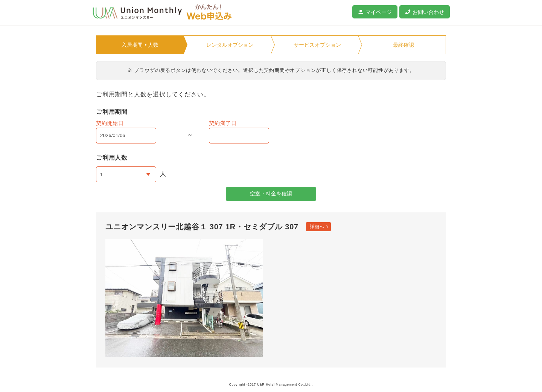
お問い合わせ (428, 12)
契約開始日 (110, 123)
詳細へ (317, 227)
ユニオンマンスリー (137, 13)
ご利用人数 (112, 158)
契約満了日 (223, 123)
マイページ (379, 12)
